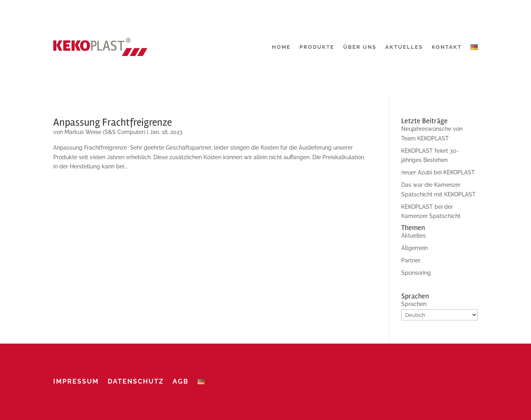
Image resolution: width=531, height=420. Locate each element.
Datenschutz (136, 381)
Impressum (76, 381)
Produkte (317, 47)
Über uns (360, 47)
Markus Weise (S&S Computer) (105, 132)
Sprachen (414, 304)
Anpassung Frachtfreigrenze (113, 122)
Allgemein (414, 248)
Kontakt (447, 47)
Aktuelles (404, 47)
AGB (181, 381)
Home (281, 47)
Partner (411, 260)
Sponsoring (416, 273)
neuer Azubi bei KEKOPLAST (438, 172)
